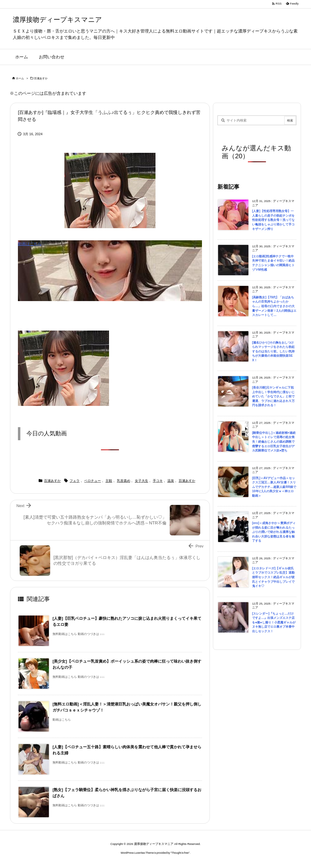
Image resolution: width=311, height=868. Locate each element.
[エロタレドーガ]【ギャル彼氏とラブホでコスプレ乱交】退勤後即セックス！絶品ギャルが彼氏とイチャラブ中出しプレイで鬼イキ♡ (273, 577)
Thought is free (180, 853)
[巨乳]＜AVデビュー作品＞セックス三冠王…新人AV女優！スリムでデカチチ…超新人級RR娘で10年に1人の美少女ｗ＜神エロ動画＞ (274, 487)
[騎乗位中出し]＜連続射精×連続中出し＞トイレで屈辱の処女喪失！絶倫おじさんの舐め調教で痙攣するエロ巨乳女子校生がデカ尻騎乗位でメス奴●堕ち (274, 442)
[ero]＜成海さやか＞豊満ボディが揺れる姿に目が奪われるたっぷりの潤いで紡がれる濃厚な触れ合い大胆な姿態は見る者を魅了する (274, 532)
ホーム (20, 78)
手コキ (158, 481)
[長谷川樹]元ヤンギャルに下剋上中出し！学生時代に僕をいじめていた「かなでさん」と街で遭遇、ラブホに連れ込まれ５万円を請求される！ (273, 396)
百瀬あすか (41, 78)
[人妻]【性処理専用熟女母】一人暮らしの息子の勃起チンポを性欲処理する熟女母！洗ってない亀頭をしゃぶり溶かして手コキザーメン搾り (273, 220)
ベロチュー (92, 481)
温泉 (171, 481)
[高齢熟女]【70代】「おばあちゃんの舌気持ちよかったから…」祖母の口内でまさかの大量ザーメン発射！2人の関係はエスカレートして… (274, 306)
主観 (109, 481)
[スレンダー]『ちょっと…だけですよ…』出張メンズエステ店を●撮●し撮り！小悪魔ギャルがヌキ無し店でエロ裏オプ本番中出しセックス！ (274, 622)
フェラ (75, 481)
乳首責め (124, 481)
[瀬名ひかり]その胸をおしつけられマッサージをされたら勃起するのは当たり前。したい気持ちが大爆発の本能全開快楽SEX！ (273, 351)
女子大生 (142, 481)
